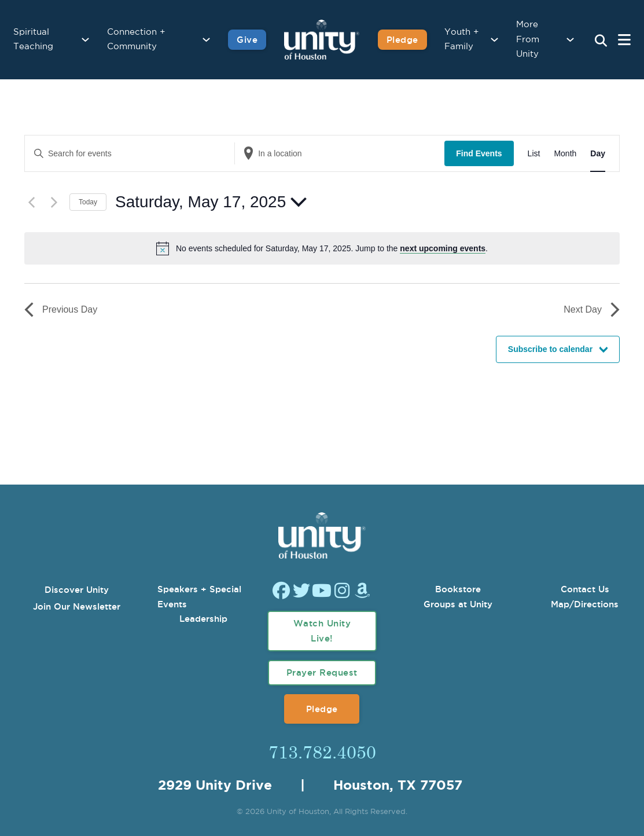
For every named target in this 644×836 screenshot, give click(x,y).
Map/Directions (585, 604)
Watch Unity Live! (322, 631)
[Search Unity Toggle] (601, 41)
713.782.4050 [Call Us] (322, 751)
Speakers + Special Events (199, 597)
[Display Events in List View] (534, 154)
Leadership (203, 619)
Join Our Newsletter (77, 606)
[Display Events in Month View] (565, 154)
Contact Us (585, 589)
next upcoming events (443, 248)
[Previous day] (31, 202)
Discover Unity (77, 590)
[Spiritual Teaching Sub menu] (85, 40)
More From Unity (528, 39)
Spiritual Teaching (33, 40)
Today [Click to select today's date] (88, 202)
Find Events (479, 153)
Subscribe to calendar (550, 349)
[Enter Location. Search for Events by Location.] (340, 154)
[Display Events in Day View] (598, 154)
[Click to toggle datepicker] (211, 202)
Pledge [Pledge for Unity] (402, 40)
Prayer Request (322, 672)
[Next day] (54, 202)
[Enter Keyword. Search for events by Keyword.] (130, 154)
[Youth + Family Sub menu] (494, 40)
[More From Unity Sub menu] (570, 40)
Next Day (592, 310)
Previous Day (61, 310)
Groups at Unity (458, 604)
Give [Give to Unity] (247, 40)
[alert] (332, 249)
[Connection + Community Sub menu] (206, 40)
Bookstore (458, 589)
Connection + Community (136, 40)
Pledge (322, 709)
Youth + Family (462, 40)
